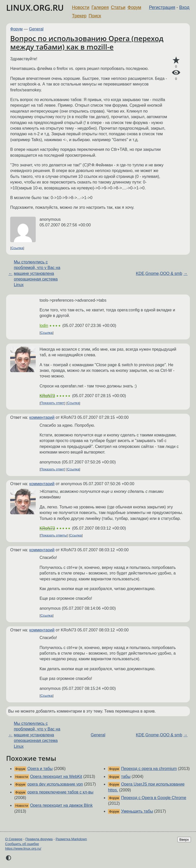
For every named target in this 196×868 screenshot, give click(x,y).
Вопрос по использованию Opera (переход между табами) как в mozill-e (87, 43)
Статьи (118, 7)
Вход (184, 7)
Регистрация (162, 7)
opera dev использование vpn (55, 784)
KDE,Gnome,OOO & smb (159, 273)
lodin (44, 326)
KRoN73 (47, 396)
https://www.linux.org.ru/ (23, 848)
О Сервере (14, 839)
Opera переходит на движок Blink (61, 805)
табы (126, 777)
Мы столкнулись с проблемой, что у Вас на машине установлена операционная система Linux (37, 273)
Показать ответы (54, 535)
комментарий (42, 417)
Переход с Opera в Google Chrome (154, 798)
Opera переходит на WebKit (56, 777)
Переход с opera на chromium (149, 769)
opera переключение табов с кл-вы (60, 792)
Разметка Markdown (71, 839)
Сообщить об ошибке (22, 844)
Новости (81, 7)
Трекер (79, 16)
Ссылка (17, 248)
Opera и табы (40, 769)
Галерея (100, 7)
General (36, 29)
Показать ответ (53, 403)
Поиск (95, 16)
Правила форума (39, 839)
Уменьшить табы (137, 811)
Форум (134, 7)
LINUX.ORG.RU (35, 8)
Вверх (184, 840)
